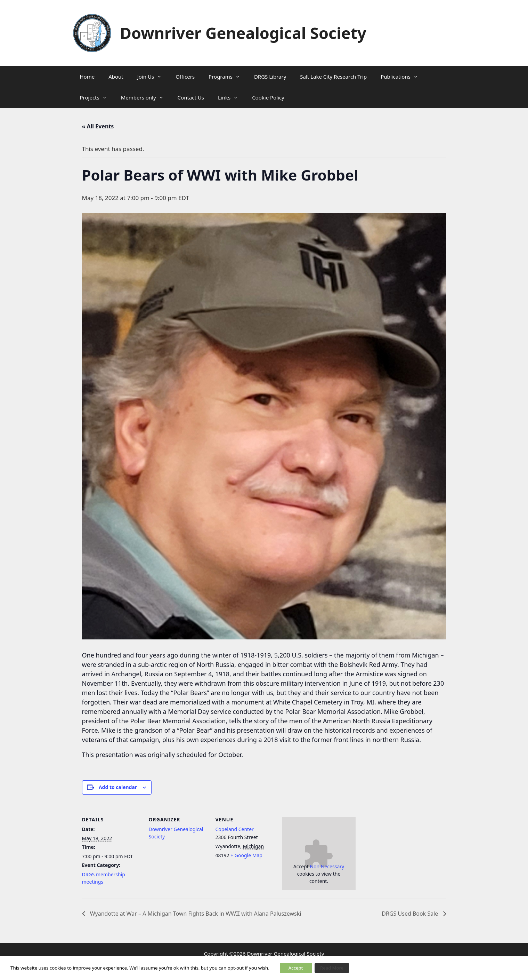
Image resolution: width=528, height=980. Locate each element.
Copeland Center (235, 829)
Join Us (153, 77)
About (116, 77)
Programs (228, 77)
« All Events (98, 126)
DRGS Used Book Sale (411, 914)
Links (231, 97)
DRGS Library (270, 77)
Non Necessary (327, 866)
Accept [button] (296, 968)
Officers (185, 77)
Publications (403, 77)
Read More (332, 968)
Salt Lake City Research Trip (333, 77)
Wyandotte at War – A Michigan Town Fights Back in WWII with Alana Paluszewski (195, 914)
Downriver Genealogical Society (243, 33)
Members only (146, 97)
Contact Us (191, 97)
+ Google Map (246, 855)
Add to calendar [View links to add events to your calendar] (118, 787)
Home (87, 77)
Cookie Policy (268, 97)
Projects (97, 97)
